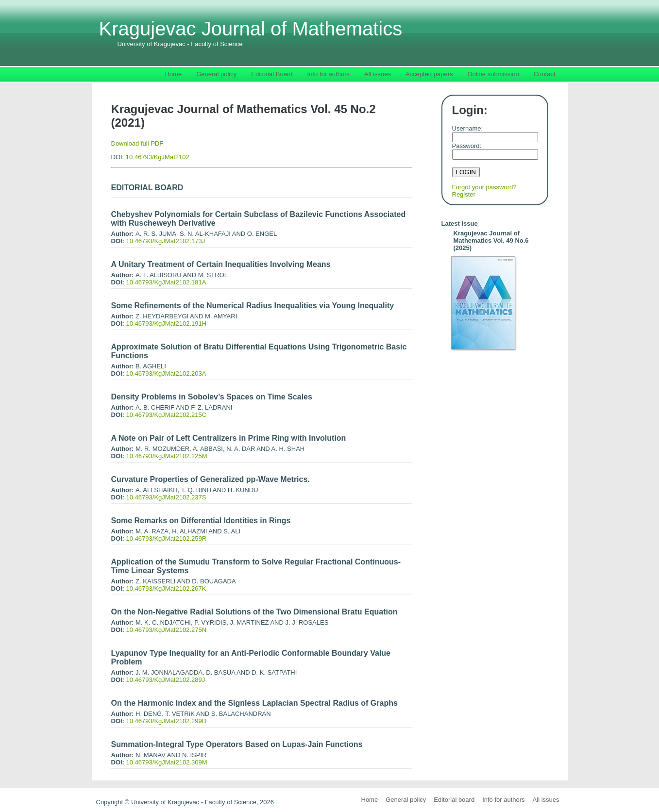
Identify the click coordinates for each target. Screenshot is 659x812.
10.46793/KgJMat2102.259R (167, 539)
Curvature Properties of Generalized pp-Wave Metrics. (211, 479)
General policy (406, 800)
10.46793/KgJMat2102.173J (166, 241)
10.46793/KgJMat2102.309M (167, 762)
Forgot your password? (484, 187)
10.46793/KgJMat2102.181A (166, 282)
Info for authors (503, 800)
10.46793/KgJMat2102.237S (166, 497)
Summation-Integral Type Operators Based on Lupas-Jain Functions (237, 744)
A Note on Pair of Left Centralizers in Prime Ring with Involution (229, 438)
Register (464, 194)
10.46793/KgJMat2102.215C (167, 415)
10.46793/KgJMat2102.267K (166, 588)
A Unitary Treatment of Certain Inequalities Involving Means (221, 264)
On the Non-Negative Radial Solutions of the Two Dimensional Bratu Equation (254, 612)
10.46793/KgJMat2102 (158, 157)
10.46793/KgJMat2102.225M (167, 456)
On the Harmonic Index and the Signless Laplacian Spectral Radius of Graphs (254, 703)
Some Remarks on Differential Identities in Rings (201, 521)
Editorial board (454, 800)
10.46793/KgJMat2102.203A (166, 373)
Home (370, 800)
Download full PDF (137, 143)
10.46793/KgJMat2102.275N (167, 630)
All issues (546, 800)
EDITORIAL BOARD (147, 188)
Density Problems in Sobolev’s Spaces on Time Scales (212, 397)
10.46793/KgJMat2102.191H (167, 323)
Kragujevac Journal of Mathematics (251, 33)
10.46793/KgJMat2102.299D (167, 721)
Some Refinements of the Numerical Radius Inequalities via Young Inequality (253, 306)
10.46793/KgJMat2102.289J (166, 680)
